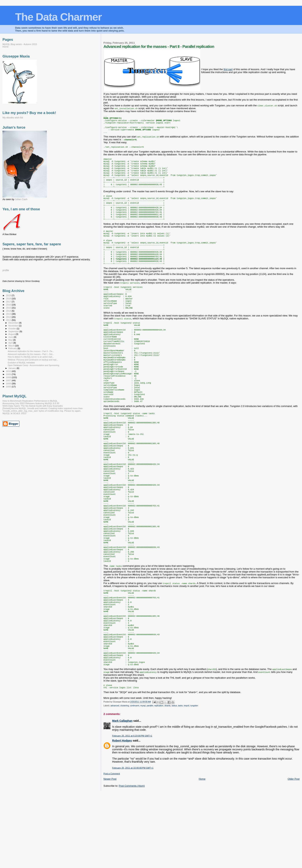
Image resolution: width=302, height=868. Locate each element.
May (11, 340)
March (12, 346)
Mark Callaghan (122, 795)
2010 (9, 371)
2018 (9, 298)
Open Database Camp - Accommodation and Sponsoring (33, 365)
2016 (9, 305)
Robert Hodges (122, 815)
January (13, 368)
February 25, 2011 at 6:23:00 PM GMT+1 (132, 810)
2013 (9, 314)
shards (167, 780)
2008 (9, 377)
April (11, 343)
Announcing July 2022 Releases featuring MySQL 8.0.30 (31, 403)
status (174, 780)
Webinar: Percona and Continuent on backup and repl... (33, 360)
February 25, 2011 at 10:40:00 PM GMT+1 (133, 842)
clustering (125, 780)
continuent (135, 780)
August (12, 334)
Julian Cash (21, 199)
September (14, 331)
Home (202, 853)
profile (6, 270)
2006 (9, 383)
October (13, 329)
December (14, 323)
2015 (9, 308)
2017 (9, 302)
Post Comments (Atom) (132, 860)
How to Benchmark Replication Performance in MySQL (30, 401)
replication (159, 780)
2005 (9, 387)
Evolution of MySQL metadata (21, 363)
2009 (9, 374)
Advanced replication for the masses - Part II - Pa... (31, 351)
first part (228, 69)
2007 (9, 380)
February (13, 348)
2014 (9, 311)
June (11, 337)
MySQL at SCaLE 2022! (15, 413)
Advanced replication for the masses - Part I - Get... (31, 354)
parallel (150, 780)
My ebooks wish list (13, 118)
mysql (143, 780)
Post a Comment (112, 848)
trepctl (186, 780)
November (14, 326)
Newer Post (110, 853)
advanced (115, 780)
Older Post (294, 853)
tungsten (194, 780)
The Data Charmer (58, 17)
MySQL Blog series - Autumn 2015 (20, 44)
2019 (9, 295)
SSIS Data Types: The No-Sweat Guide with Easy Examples (33, 406)
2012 (9, 317)
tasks (180, 780)
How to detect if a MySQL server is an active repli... (31, 357)
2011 (9, 320)
